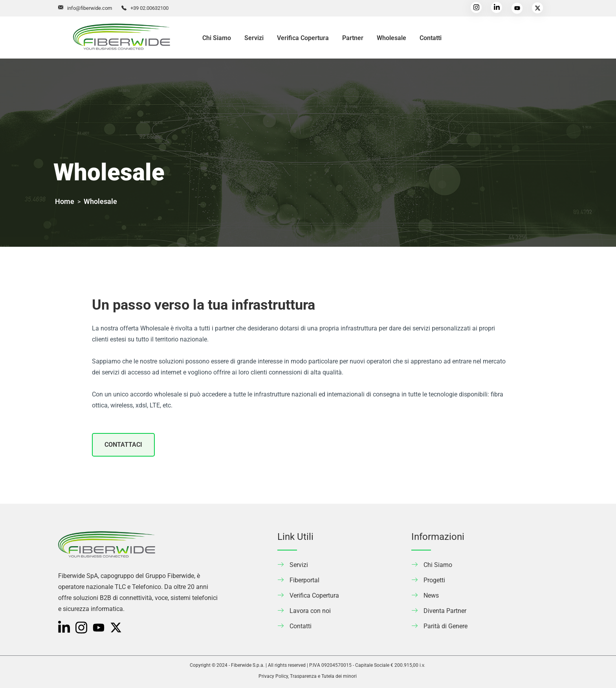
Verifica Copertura (303, 38)
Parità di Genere (445, 626)
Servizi (254, 38)
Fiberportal (304, 580)
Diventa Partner (445, 611)
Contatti (431, 38)
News (431, 595)
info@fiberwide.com (90, 8)
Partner (353, 38)
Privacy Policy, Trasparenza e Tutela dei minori (308, 676)
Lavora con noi (310, 611)
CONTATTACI (123, 445)
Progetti (434, 580)
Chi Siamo (217, 38)
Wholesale (391, 38)
